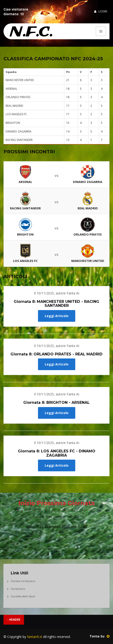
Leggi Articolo (57, 316)
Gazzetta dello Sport (23, 596)
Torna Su (99, 636)
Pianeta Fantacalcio (23, 581)
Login (101, 11)
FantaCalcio (18, 589)
